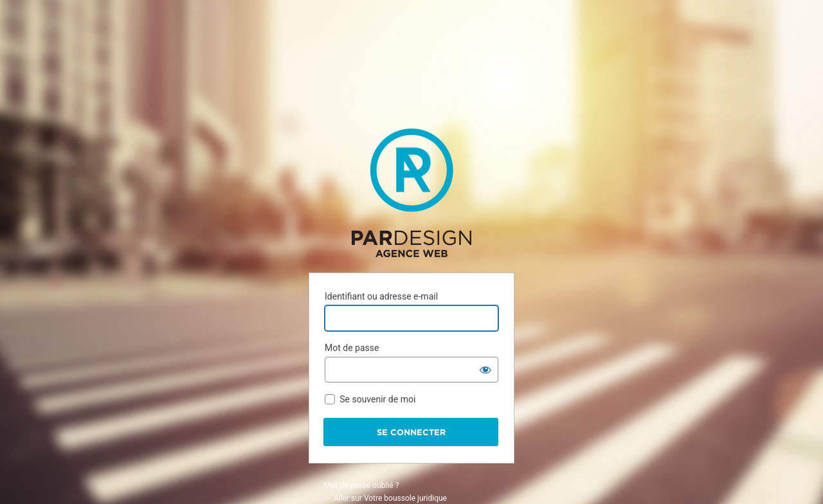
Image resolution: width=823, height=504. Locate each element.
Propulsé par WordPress (411, 193)
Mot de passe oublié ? (361, 485)
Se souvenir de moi (377, 399)
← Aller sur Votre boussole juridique (385, 498)
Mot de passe (352, 348)
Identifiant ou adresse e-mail (381, 296)
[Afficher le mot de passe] (485, 370)
